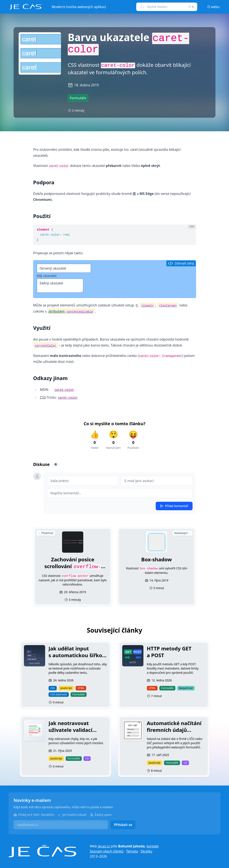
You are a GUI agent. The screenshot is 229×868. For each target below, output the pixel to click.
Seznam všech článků (107, 851)
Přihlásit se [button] (123, 825)
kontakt (153, 846)
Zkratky (146, 851)
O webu (214, 7)
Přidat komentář (174, 506)
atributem (71, 311)
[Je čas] (42, 851)
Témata (132, 851)
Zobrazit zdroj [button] (181, 263)
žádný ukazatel (60, 286)
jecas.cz (104, 846)
